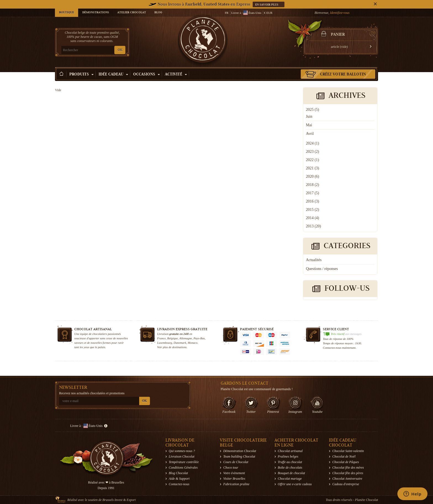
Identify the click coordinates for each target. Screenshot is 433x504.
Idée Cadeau (113, 75)
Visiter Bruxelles (234, 479)
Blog (158, 13)
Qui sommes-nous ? (182, 451)
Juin (309, 116)
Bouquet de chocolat (291, 473)
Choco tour (231, 468)
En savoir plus (267, 5)
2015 (313, 210)
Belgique (173, 338)
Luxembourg (165, 343)
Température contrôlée (184, 462)
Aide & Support (179, 479)
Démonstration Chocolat (240, 451)
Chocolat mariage (290, 479)
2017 (313, 193)
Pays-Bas (199, 338)
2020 (313, 176)
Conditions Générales (183, 468)
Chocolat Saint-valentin (348, 451)
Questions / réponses (322, 269)
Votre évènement (234, 473)
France (161, 338)
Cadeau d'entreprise (346, 484)
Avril (310, 134)
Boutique (67, 13)
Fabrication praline (236, 484)
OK (120, 50)
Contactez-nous (179, 484)
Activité (176, 75)
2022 (313, 160)
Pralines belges (288, 456)
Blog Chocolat (178, 473)
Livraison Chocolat (182, 456)
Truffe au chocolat (290, 462)
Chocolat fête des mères (348, 468)
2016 (313, 201)
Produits (81, 75)
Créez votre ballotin (343, 75)
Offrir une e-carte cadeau (295, 484)
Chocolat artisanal (290, 451)
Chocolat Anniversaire (347, 479)
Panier (338, 35)
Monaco (193, 343)
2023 (313, 152)
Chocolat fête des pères (348, 473)
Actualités (314, 260)
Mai (309, 125)
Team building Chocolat (239, 456)
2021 (313, 168)
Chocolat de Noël (344, 456)
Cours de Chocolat (236, 462)
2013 (314, 226)
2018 (313, 185)
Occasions (146, 75)
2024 (313, 143)
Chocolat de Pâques (346, 462)
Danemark (180, 343)
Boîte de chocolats (290, 468)
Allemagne (186, 338)
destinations (179, 347)
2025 (313, 110)
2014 (313, 218)
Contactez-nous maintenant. (340, 348)
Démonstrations (96, 13)
